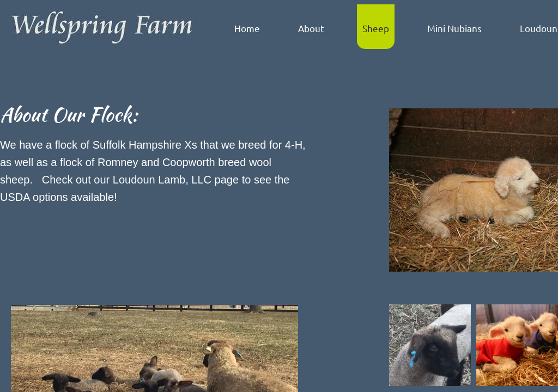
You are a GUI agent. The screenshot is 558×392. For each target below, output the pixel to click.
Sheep (376, 28)
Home (247, 28)
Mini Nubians (454, 28)
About (311, 28)
